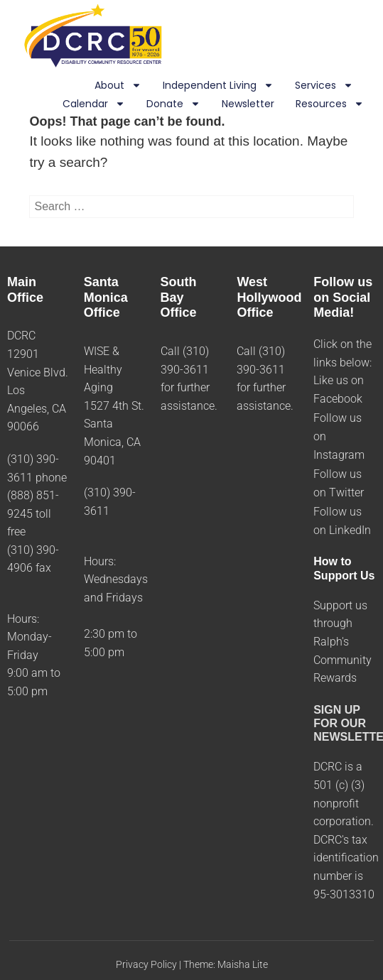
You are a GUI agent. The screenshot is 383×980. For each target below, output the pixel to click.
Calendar (94, 104)
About (118, 86)
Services (324, 86)
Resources (330, 104)
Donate (173, 104)
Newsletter (248, 104)
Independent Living (218, 86)
